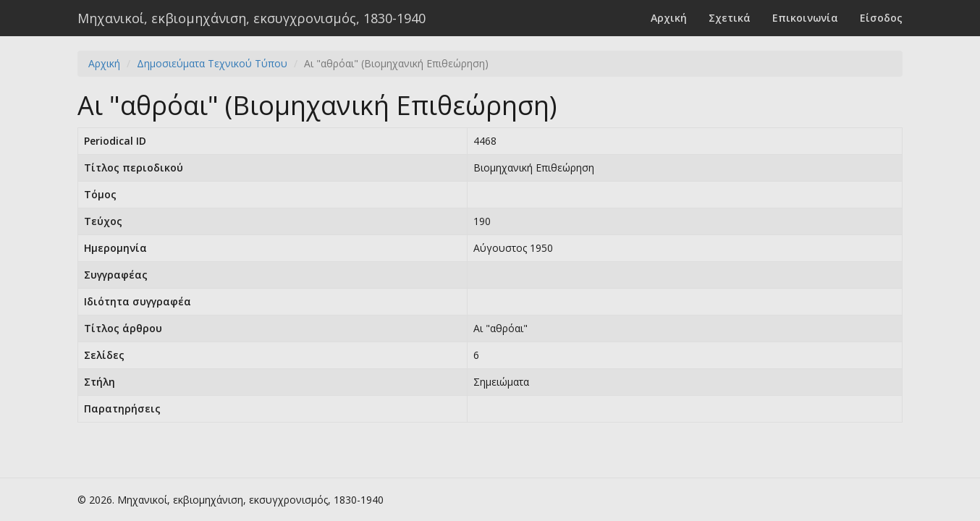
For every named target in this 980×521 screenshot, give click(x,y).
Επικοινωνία (805, 18)
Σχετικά (730, 18)
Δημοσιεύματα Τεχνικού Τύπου (212, 63)
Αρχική (669, 18)
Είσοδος (881, 18)
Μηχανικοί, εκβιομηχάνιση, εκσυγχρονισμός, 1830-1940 (252, 18)
